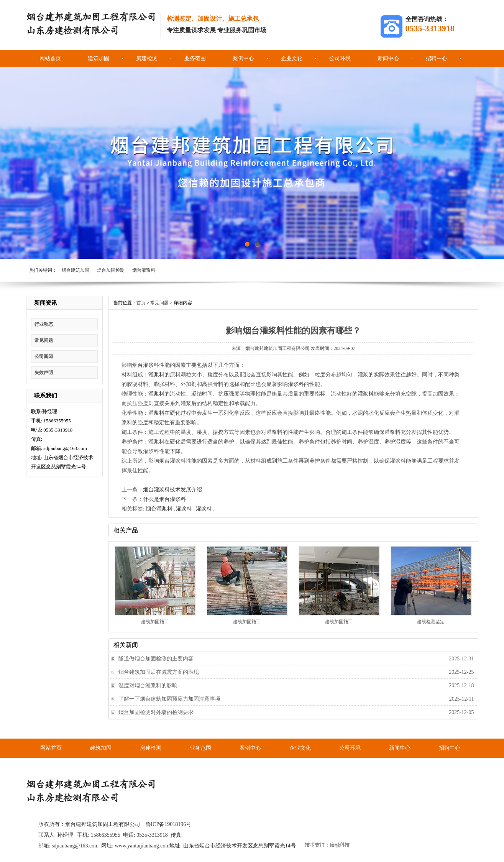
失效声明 (44, 373)
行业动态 (44, 324)
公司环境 (340, 58)
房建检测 (147, 58)
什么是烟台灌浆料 (164, 499)
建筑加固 (99, 58)
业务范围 (195, 58)
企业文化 (292, 58)
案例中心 (243, 58)
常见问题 (44, 340)
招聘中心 (437, 58)
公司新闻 (44, 356)
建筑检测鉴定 (431, 622)
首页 (141, 303)
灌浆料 (156, 375)
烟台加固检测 (111, 270)
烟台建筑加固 (76, 270)
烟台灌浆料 (144, 270)
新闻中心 (388, 58)
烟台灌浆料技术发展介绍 (172, 490)
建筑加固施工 (155, 622)
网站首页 (50, 58)
